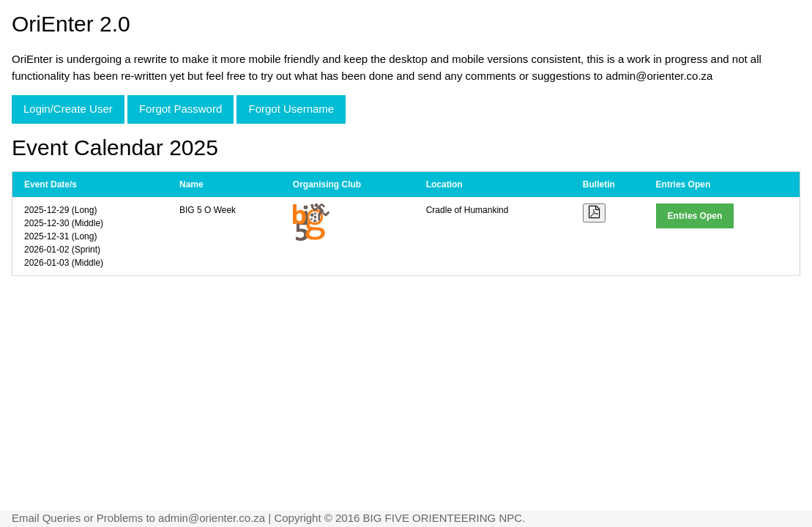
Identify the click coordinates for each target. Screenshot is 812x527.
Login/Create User (68, 109)
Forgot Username (291, 109)
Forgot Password (180, 109)
